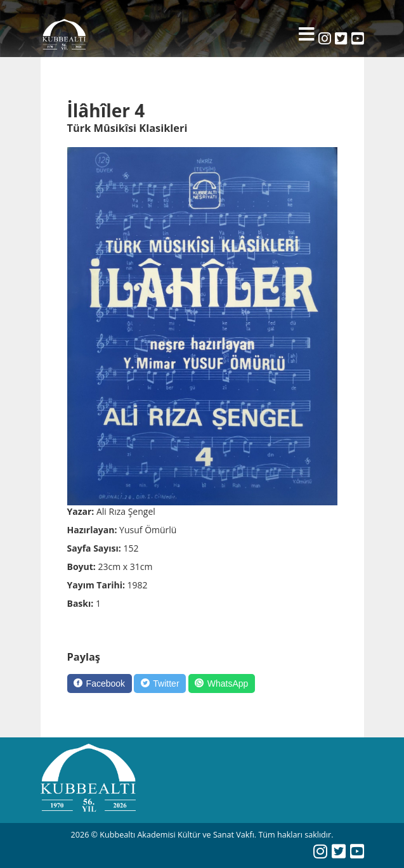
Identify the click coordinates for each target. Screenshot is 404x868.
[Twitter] (160, 683)
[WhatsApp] (222, 683)
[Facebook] (100, 683)
